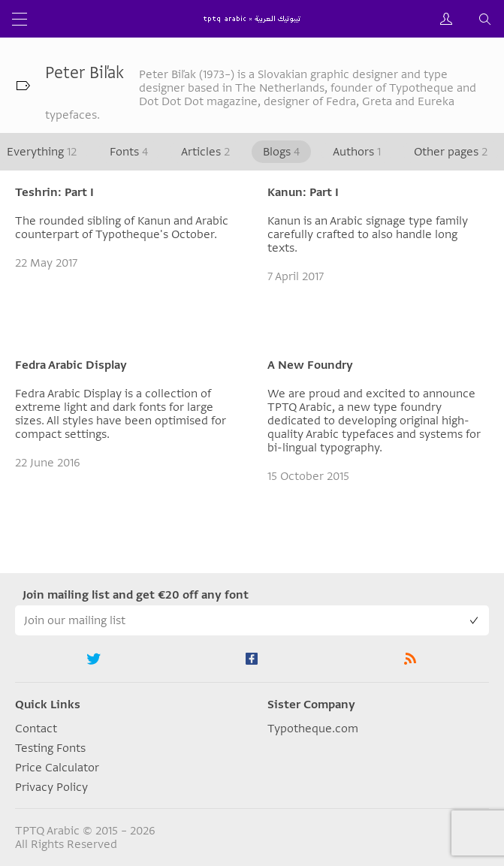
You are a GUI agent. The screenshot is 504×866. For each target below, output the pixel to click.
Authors (357, 152)
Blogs (281, 152)
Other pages (451, 152)
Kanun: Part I (303, 192)
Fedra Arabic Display (71, 365)
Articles (205, 152)
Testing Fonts (50, 748)
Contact (36, 729)
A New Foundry (310, 365)
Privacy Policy (51, 787)
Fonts (129, 152)
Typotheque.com (313, 729)
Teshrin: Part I (54, 192)
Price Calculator (57, 768)
